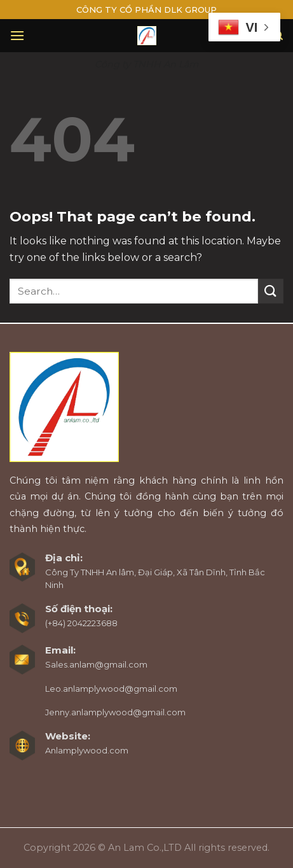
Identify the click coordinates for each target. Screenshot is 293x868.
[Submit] (271, 291)
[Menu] (17, 35)
